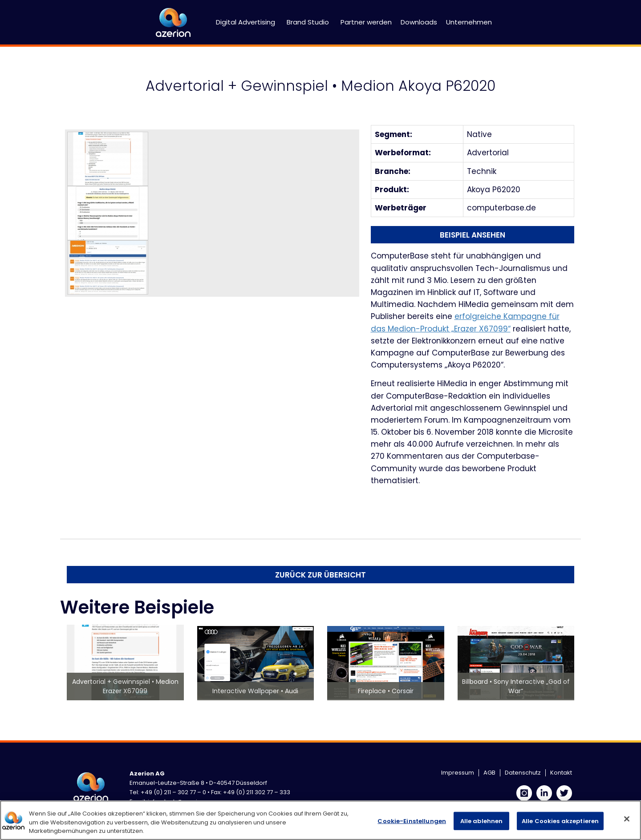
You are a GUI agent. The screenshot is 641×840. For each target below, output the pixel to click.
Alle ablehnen (482, 821)
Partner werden (366, 22)
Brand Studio (308, 22)
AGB (489, 773)
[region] (320, 820)
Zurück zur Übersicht (320, 575)
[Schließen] (627, 819)
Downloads (419, 22)
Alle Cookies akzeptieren (560, 821)
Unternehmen (469, 22)
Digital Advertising (245, 22)
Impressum (458, 773)
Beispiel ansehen (473, 235)
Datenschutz (523, 773)
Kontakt (561, 773)
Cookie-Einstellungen (412, 821)
